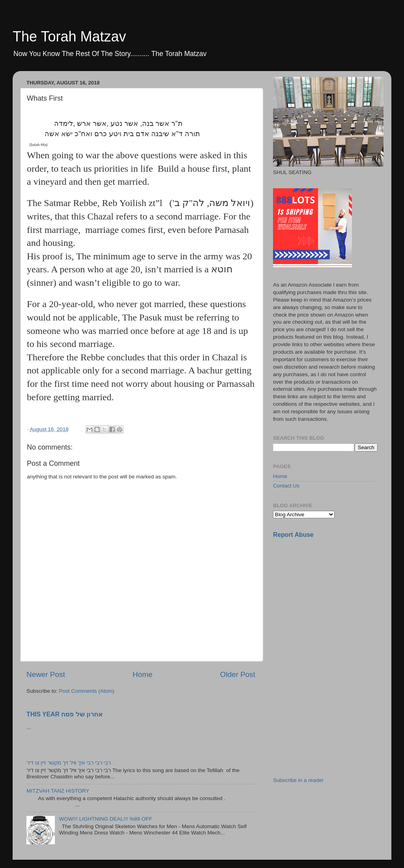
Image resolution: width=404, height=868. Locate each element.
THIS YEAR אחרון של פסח (65, 714)
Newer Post (46, 674)
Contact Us (286, 486)
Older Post (238, 674)
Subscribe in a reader (298, 780)
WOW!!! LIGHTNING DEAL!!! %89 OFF (105, 819)
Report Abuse (293, 535)
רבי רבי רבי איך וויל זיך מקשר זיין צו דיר (69, 763)
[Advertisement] (332, 600)
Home (142, 674)
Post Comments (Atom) (87, 691)
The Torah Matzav (69, 37)
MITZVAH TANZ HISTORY (58, 791)
